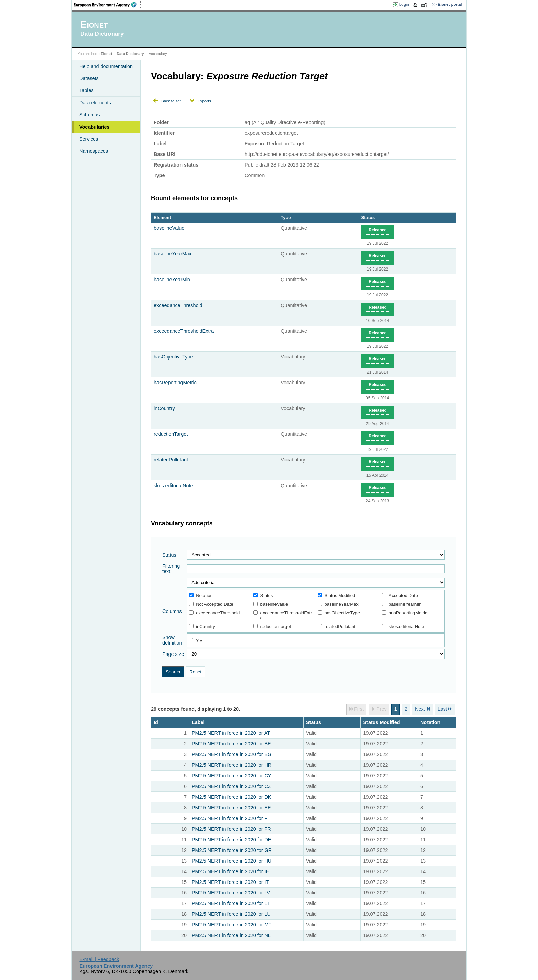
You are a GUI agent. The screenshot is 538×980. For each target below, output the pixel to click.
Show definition (172, 640)
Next (420, 709)
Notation (201, 596)
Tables (86, 90)
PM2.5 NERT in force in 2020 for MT (232, 925)
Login (404, 4)
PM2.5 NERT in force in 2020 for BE (231, 744)
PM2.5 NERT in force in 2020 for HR (232, 765)
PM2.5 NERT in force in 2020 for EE (231, 808)
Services (89, 139)
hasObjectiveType (173, 357)
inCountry (164, 408)
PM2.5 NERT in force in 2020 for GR (232, 850)
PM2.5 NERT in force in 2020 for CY (231, 776)
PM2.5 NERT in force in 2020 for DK (231, 797)
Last (442, 709)
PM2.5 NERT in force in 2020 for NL (231, 935)
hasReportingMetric (175, 383)
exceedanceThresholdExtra (184, 331)
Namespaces (94, 151)
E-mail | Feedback (99, 959)
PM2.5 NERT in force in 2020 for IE (230, 871)
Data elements (95, 103)
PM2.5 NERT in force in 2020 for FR (231, 829)
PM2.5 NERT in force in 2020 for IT (230, 882)
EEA (107, 5)
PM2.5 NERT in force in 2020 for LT (231, 903)
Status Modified (337, 596)
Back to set (171, 101)
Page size (173, 654)
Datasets (89, 78)
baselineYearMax (173, 254)
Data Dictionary (130, 54)
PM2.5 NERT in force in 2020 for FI (230, 818)
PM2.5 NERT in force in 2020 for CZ (231, 786)
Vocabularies (95, 127)
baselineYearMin (172, 280)
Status (368, 218)
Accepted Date (400, 596)
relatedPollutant (171, 460)
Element (162, 218)
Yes (200, 641)
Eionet (106, 54)
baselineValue (169, 228)
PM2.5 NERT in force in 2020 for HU (232, 861)
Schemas (90, 115)
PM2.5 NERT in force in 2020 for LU (231, 914)
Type (286, 218)
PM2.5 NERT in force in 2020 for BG (232, 754)
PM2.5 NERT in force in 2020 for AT (231, 733)
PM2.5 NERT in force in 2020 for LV (231, 893)
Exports (204, 101)
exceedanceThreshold (178, 305)
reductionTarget (171, 434)
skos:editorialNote (173, 486)
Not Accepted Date (211, 604)
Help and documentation (106, 66)
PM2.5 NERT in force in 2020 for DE (231, 840)
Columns (172, 611)
